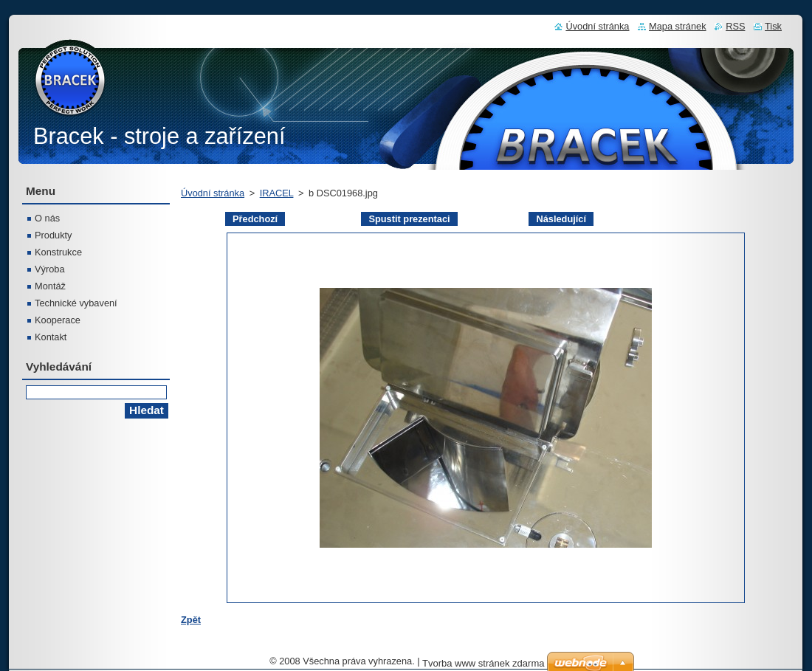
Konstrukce (58, 252)
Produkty (54, 235)
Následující (561, 219)
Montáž (50, 286)
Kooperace (58, 320)
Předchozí (255, 219)
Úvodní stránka (213, 193)
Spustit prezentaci (409, 219)
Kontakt (51, 337)
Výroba (50, 269)
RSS (735, 26)
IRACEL (277, 193)
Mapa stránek (678, 26)
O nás (47, 218)
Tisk (773, 26)
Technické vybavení (76, 303)
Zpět (191, 620)
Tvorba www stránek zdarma (483, 663)
